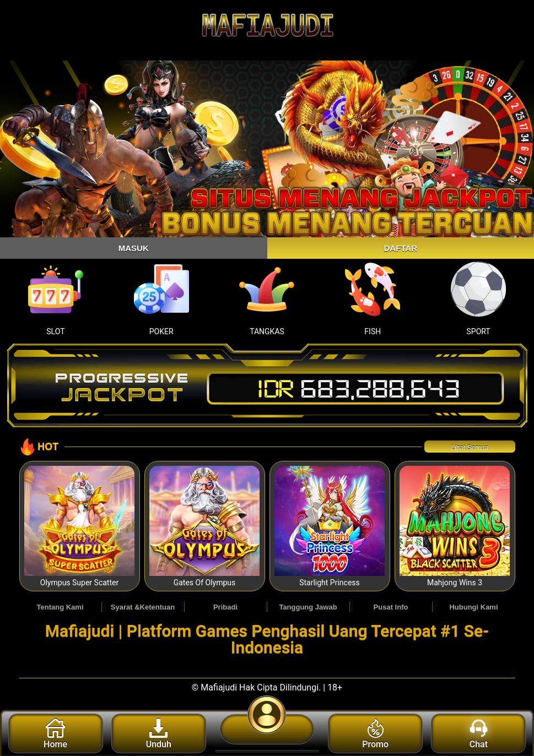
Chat (479, 734)
